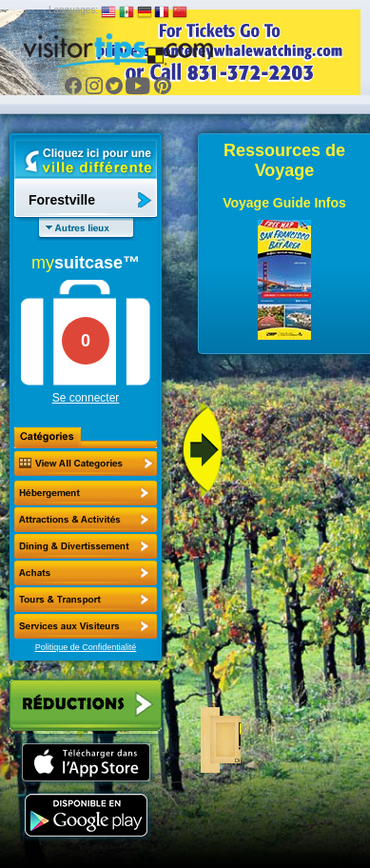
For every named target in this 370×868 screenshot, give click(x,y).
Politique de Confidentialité (86, 647)
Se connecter (86, 398)
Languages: (73, 10)
